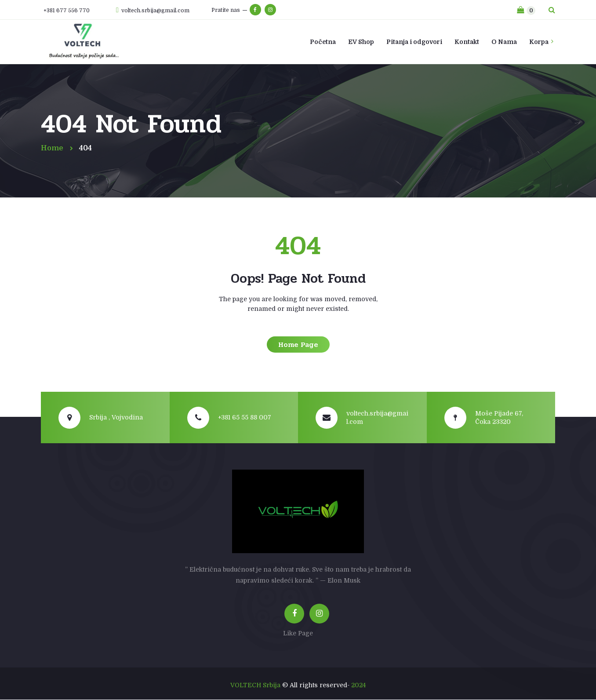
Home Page (298, 345)
